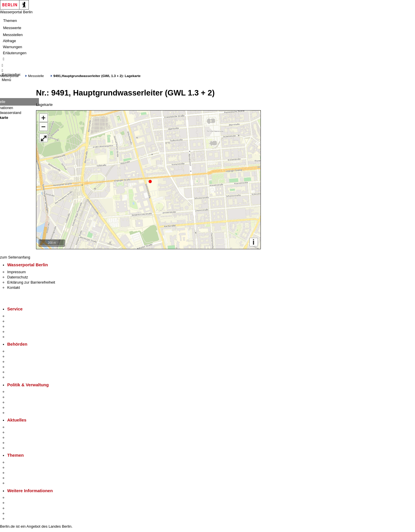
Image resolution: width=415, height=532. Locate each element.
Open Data (16, 408)
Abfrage (10, 41)
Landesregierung (21, 392)
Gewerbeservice (21, 337)
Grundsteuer (18, 483)
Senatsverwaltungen (24, 356)
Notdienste (16, 332)
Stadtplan (15, 519)
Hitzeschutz (17, 448)
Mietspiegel (17, 478)
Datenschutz (18, 277)
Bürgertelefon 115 (22, 326)
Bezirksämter (18, 362)
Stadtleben (16, 513)
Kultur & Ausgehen (23, 498)
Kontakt (14, 287)
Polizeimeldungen (22, 432)
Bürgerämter (18, 367)
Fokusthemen (19, 462)
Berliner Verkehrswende (27, 468)
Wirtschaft (16, 508)
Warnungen (13, 47)
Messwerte (12, 28)
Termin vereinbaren (23, 321)
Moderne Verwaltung (24, 473)
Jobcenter (15, 372)
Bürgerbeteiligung (22, 402)
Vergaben (15, 413)
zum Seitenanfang (15, 257)
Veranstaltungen (21, 438)
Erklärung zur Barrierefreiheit (31, 282)
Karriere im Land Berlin (26, 397)
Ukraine (14, 443)
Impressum (16, 272)
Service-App (17, 316)
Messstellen (13, 35)
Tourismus (16, 503)
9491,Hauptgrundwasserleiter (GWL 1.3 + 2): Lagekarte (97, 76)
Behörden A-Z (19, 351)
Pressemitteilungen (23, 427)
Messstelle (36, 76)
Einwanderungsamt (23, 377)
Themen (10, 21)
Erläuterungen (15, 53)
